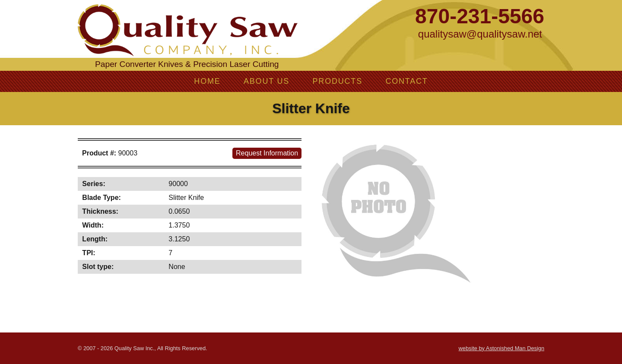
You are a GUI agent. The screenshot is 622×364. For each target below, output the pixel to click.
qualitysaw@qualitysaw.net (480, 34)
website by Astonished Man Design (501, 348)
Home (207, 81)
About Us (267, 81)
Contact (406, 81)
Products (338, 81)
